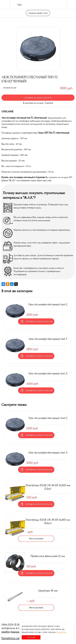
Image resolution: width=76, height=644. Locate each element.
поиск (61, 4)
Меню (71, 4)
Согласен (31, 637)
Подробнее (61, 632)
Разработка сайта (12, 638)
